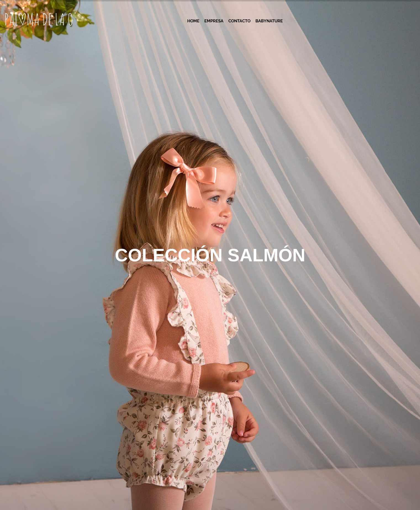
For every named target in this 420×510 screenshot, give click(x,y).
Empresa (214, 21)
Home (193, 21)
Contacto (239, 21)
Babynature (269, 21)
